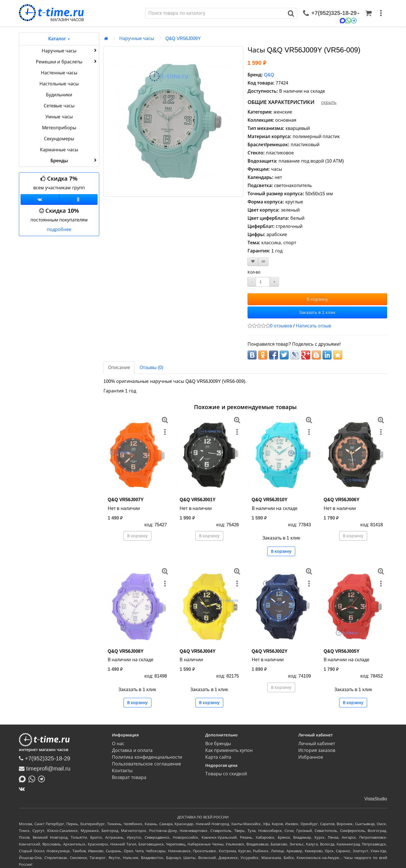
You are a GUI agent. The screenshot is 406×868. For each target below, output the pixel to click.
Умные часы (59, 117)
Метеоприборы (59, 128)
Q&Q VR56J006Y (342, 500)
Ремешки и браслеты (67, 61)
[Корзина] (369, 13)
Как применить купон (229, 750)
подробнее (59, 229)
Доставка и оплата (132, 750)
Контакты (122, 771)
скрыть (329, 102)
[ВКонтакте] (23, 789)
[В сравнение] (263, 262)
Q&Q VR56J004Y (198, 651)
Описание (119, 368)
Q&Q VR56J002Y (270, 651)
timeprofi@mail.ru (45, 769)
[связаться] (331, 13)
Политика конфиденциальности (147, 757)
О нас (118, 744)
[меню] (381, 13)
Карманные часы (59, 150)
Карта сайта (218, 757)
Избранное (311, 757)
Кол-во (254, 272)
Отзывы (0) (151, 368)
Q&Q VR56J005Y (342, 651)
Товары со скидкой (226, 774)
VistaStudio (376, 799)
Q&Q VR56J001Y (198, 500)
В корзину (317, 299)
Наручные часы (70, 50)
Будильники (59, 95)
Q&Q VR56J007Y (126, 500)
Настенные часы (59, 73)
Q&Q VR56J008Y (126, 651)
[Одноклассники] (79, 199)
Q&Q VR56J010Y (270, 500)
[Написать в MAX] (24, 779)
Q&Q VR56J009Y (183, 38)
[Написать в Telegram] (43, 779)
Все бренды (218, 744)
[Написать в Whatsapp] (33, 779)
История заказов (317, 750)
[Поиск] (215, 13)
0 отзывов (281, 326)
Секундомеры (59, 139)
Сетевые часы (59, 106)
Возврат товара (129, 777)
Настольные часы (59, 84)
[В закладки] (253, 262)
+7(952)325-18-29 (45, 758)
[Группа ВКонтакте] (40, 199)
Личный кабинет (317, 744)
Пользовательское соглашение (146, 764)
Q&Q (269, 75)
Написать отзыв (313, 326)
